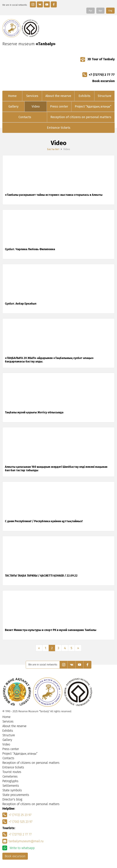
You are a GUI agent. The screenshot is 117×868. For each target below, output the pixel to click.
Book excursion (103, 81)
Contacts (25, 117)
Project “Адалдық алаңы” (93, 106)
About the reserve (58, 96)
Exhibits (85, 96)
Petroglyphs (10, 781)
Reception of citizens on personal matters (81, 117)
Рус (91, 11)
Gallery (13, 106)
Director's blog (12, 799)
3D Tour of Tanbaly (97, 59)
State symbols (12, 790)
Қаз (100, 11)
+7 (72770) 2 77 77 (99, 75)
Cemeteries (10, 776)
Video (36, 106)
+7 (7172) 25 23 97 (17, 815)
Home (12, 96)
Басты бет (53, 149)
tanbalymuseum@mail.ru (23, 841)
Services (32, 96)
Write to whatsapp (18, 848)
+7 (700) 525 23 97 (17, 822)
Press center (59, 106)
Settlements (11, 786)
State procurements (16, 795)
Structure (105, 96)
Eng (110, 11)
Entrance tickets (59, 128)
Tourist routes (12, 772)
